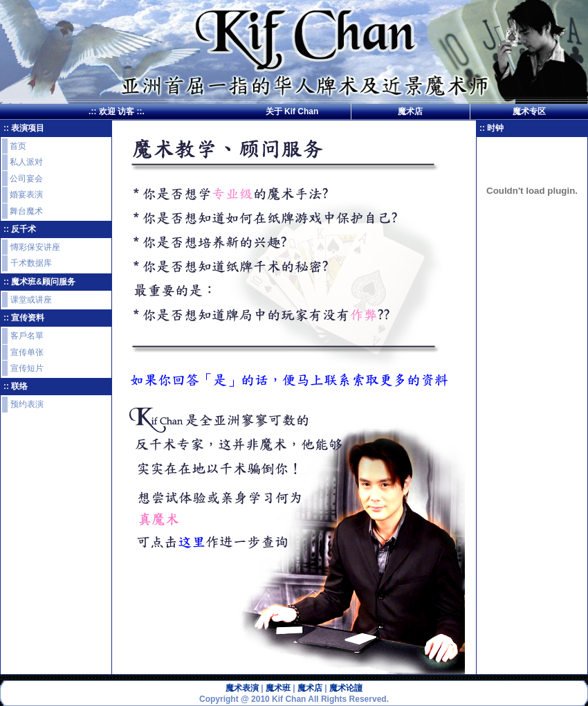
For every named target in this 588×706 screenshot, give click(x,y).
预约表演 (27, 404)
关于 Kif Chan (292, 111)
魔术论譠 (346, 688)
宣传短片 (27, 368)
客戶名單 (27, 336)
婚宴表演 (26, 194)
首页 (18, 146)
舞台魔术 (26, 211)
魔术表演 (242, 688)
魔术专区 (529, 111)
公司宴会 (26, 179)
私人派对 (26, 162)
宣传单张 (27, 352)
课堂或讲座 (31, 300)
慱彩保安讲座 (35, 247)
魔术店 (410, 111)
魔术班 (278, 688)
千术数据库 (31, 263)
